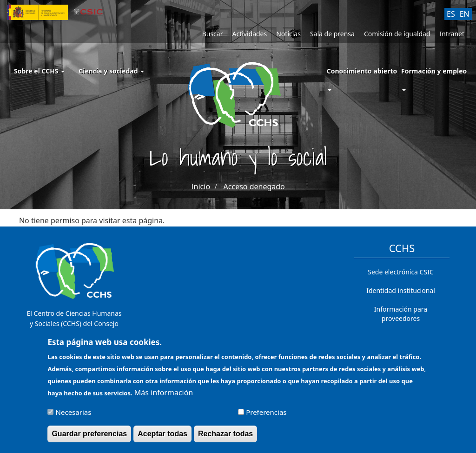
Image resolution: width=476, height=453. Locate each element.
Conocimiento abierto (362, 71)
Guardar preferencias (89, 438)
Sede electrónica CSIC (400, 272)
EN (465, 14)
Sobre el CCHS (39, 71)
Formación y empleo (434, 71)
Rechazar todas (225, 438)
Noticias (288, 34)
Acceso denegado (254, 187)
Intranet (452, 34)
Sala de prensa (332, 34)
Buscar (213, 34)
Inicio (201, 187)
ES (451, 14)
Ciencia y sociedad (111, 71)
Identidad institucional (401, 290)
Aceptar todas (162, 438)
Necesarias (74, 416)
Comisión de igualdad (397, 34)
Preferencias (266, 416)
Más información (164, 397)
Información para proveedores (401, 314)
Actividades (249, 34)
